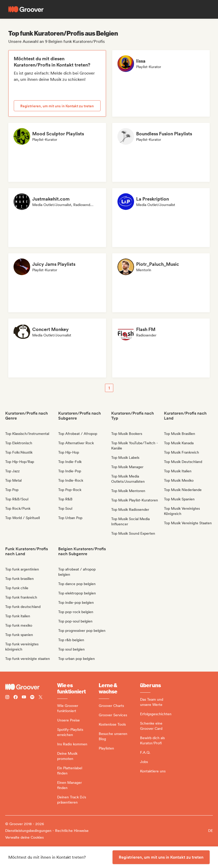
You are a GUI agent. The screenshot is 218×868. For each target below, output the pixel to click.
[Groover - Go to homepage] (31, 687)
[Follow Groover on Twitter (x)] (41, 698)
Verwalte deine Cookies (24, 837)
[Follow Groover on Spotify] (32, 698)
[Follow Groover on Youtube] (24, 698)
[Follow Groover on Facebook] (16, 698)
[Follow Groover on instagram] (7, 698)
